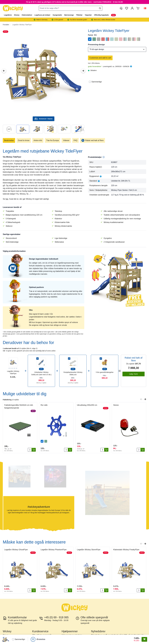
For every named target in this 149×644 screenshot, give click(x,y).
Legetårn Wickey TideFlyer (22, 25)
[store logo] (13, 8)
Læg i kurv (134, 374)
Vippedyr (88, 15)
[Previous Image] (4, 71)
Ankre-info (38, 140)
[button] (144, 8)
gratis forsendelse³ (95, 66)
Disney (17, 15)
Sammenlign (95, 82)
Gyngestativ (57, 15)
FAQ (75, 140)
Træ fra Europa (52, 140)
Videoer (66, 140)
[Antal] (30, 450)
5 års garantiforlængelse (105, 372)
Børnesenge (69, 15)
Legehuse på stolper (42, 15)
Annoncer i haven (44, 119)
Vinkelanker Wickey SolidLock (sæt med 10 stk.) (41, 373)
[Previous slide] (141, 399)
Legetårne (8, 15)
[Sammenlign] (90, 82)
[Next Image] (83, 71)
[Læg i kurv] (34, 450)
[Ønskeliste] (38, 639)
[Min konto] (132, 8)
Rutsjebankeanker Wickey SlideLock (73, 373)
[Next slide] (83, 129)
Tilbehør (79, 15)
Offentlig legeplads (101, 15)
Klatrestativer (27, 15)
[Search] (100, 8)
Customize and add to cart (100, 58)
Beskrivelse (9, 140)
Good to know (24, 140)
